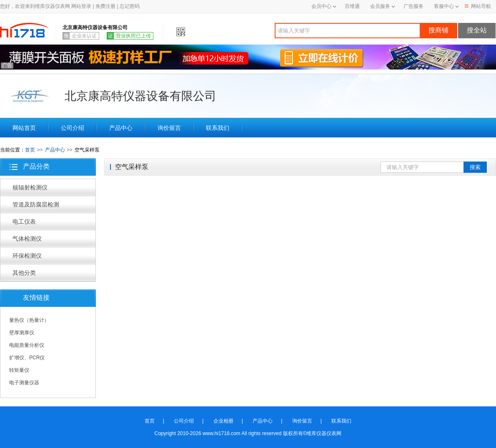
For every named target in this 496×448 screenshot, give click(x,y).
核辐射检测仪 (30, 187)
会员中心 (324, 6)
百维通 (352, 6)
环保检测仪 (27, 256)
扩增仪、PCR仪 (27, 358)
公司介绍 (73, 128)
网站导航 (478, 6)
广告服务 (413, 6)
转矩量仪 (19, 370)
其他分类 (24, 273)
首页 (30, 150)
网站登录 (81, 6)
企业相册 (223, 421)
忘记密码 (130, 6)
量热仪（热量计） (29, 320)
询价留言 (169, 128)
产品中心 (121, 128)
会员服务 (380, 6)
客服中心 (444, 6)
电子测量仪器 (24, 383)
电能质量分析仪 (27, 345)
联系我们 (218, 128)
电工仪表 (24, 222)
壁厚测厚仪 (22, 333)
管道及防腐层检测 (36, 204)
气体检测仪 (27, 239)
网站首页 (24, 128)
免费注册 (105, 6)
